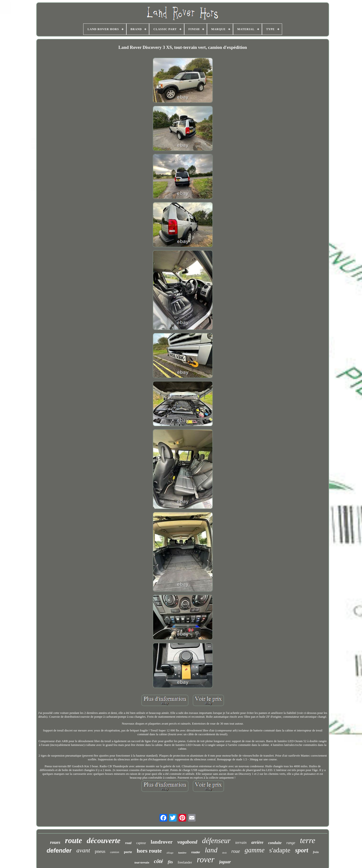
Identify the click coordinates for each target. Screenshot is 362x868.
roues (55, 842)
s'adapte (280, 850)
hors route (149, 851)
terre (308, 840)
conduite (275, 843)
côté (158, 861)
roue (236, 851)
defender (59, 850)
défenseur (216, 841)
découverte (104, 840)
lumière (182, 853)
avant (83, 850)
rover (206, 860)
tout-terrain (142, 862)
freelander (185, 862)
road (128, 843)
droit (224, 853)
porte (128, 852)
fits (170, 862)
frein (316, 852)
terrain (241, 843)
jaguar (225, 862)
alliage (170, 853)
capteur (141, 843)
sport (302, 850)
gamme (255, 850)
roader (196, 852)
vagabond (187, 842)
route (73, 840)
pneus (100, 851)
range (291, 843)
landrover (162, 842)
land (211, 850)
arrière (257, 842)
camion (115, 852)
